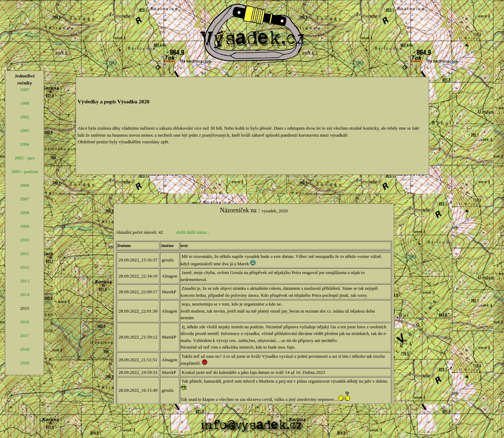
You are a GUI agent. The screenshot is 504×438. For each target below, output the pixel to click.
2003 (24, 131)
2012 (24, 267)
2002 (24, 117)
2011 (25, 254)
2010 (24, 240)
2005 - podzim (24, 172)
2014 (24, 295)
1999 (24, 103)
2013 (24, 281)
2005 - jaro (25, 158)
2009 (24, 226)
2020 (24, 363)
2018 (24, 349)
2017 (24, 336)
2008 (24, 213)
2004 (24, 144)
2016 (24, 322)
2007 (24, 199)
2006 (24, 185)
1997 (24, 90)
